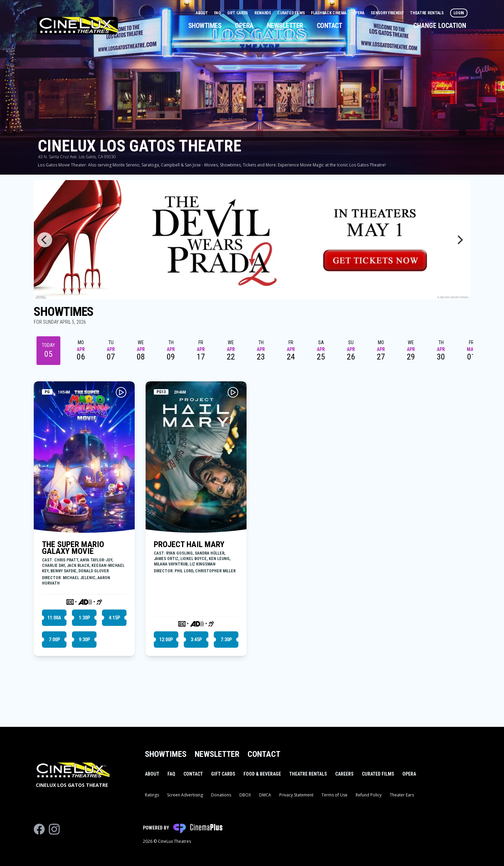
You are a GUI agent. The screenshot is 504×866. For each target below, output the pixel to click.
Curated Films (291, 13)
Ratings (152, 795)
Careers (344, 774)
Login (459, 13)
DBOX (245, 795)
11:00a (54, 618)
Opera (359, 13)
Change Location (440, 26)
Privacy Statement (296, 795)
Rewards (263, 13)
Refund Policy (369, 795)
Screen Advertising (185, 795)
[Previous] (45, 240)
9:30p (84, 640)
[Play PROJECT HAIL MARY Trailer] (233, 392)
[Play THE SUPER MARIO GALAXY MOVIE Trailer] (121, 392)
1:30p (84, 618)
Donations (221, 795)
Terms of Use (335, 795)
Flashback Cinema (329, 13)
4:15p (114, 618)
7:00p (54, 640)
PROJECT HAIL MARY (189, 544)
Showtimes (205, 26)
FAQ (218, 13)
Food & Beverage (262, 774)
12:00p (166, 640)
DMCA (265, 795)
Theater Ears (402, 795)
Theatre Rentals (427, 13)
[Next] (459, 240)
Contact (330, 26)
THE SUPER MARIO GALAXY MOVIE (73, 548)
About (202, 13)
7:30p (226, 640)
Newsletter (285, 26)
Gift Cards (238, 13)
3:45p (196, 640)
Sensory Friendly (388, 13)
